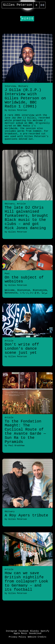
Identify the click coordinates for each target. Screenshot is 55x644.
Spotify (45, 631)
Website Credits (37, 637)
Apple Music (20, 633)
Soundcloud (35, 633)
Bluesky (35, 631)
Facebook (24, 631)
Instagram (11, 631)
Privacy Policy (17, 637)
